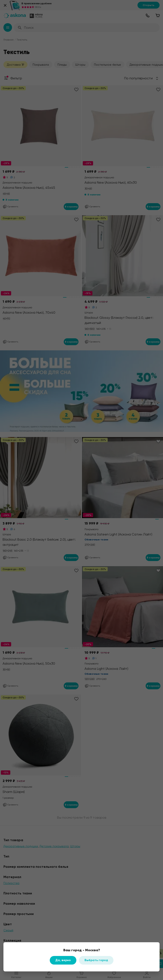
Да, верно (63, 960)
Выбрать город (96, 960)
